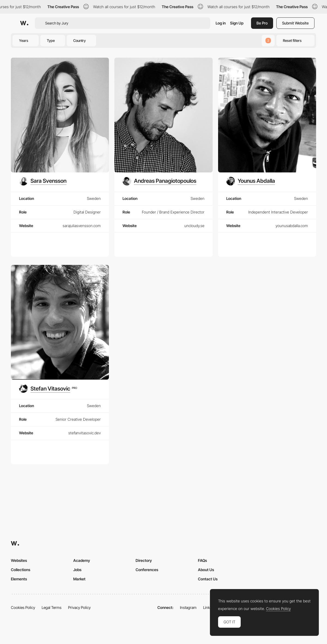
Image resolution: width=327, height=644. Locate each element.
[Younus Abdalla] (251, 181)
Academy (82, 560)
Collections (21, 570)
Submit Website (295, 23)
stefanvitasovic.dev (85, 433)
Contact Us (208, 579)
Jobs (77, 570)
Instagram (188, 607)
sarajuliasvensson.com (82, 226)
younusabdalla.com (292, 226)
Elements (19, 579)
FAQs (202, 560)
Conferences (147, 570)
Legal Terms (52, 607)
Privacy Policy (79, 607)
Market (79, 579)
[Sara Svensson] (43, 181)
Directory (144, 560)
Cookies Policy (23, 607)
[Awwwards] (24, 23)
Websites (19, 560)
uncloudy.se (194, 226)
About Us (206, 570)
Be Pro (262, 23)
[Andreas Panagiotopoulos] (159, 181)
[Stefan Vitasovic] (48, 388)
